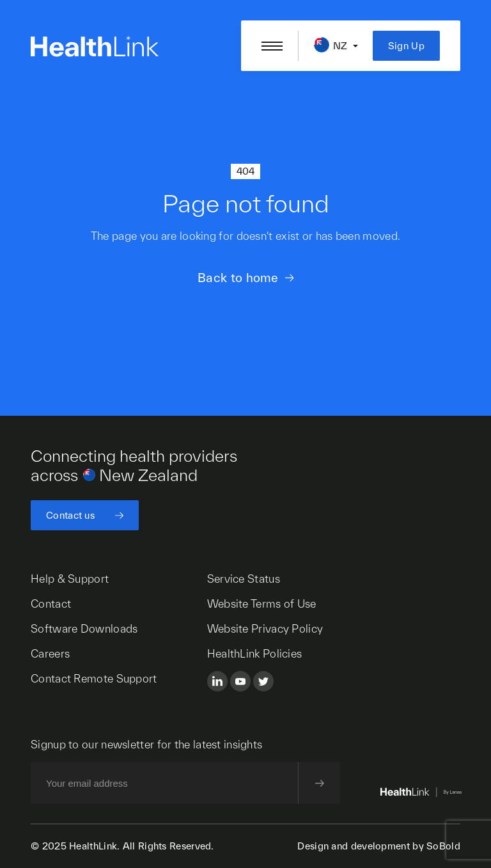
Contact (51, 604)
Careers (50, 653)
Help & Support (70, 579)
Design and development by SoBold (379, 846)
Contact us (70, 515)
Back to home (238, 278)
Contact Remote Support (94, 678)
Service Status (244, 579)
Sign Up (406, 46)
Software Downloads (84, 628)
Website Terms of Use (262, 604)
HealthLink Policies (255, 653)
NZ (340, 46)
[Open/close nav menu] (272, 46)
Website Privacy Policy (265, 628)
